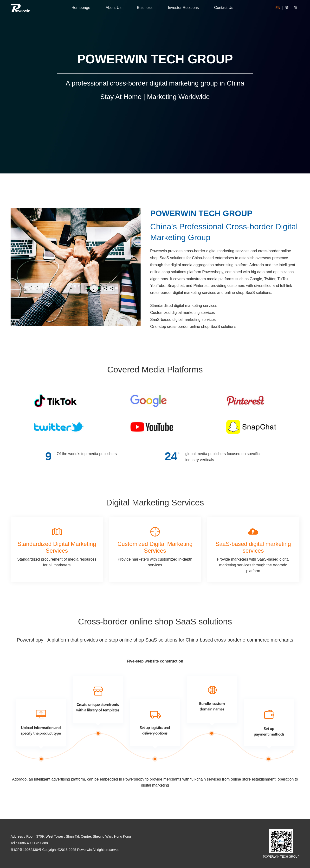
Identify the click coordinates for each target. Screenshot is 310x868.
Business (145, 8)
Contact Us (224, 8)
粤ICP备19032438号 (26, 850)
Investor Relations (183, 8)
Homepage (81, 8)
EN (278, 8)
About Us (114, 8)
